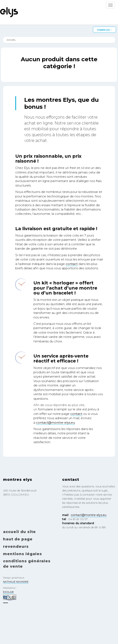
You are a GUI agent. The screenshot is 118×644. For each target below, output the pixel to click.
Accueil (11, 40)
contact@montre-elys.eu (56, 423)
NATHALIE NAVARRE (16, 582)
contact (72, 264)
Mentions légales (23, 554)
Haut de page (18, 539)
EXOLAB (8, 592)
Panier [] (104, 30)
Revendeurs (16, 547)
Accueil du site (19, 532)
